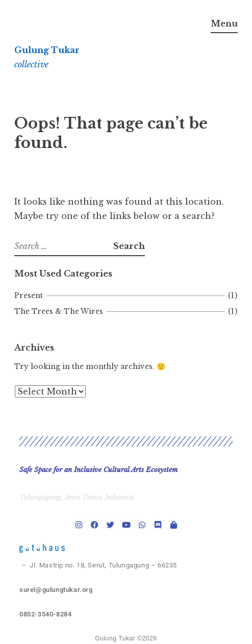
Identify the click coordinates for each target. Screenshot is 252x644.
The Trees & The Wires (59, 311)
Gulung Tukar (47, 50)
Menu (224, 23)
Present (29, 295)
